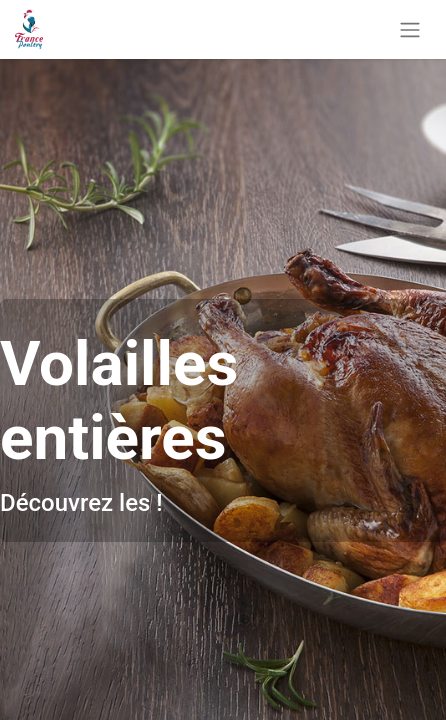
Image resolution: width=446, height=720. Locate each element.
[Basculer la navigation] (410, 29)
